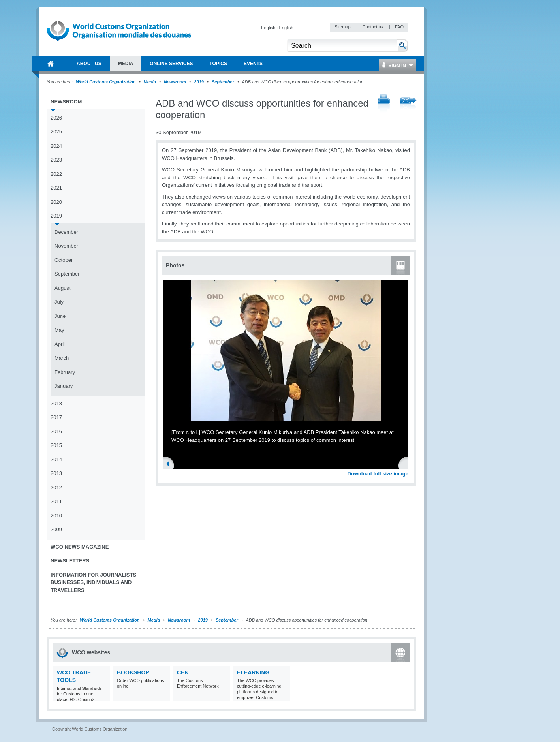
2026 (56, 118)
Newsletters (70, 561)
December (66, 232)
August (62, 288)
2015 (56, 445)
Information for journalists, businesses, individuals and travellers (94, 582)
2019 (199, 82)
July (59, 302)
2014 (56, 459)
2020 (56, 202)
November (66, 246)
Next (407, 465)
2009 (56, 529)
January (64, 386)
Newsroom (175, 82)
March (62, 358)
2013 (56, 473)
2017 (56, 417)
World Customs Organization (106, 82)
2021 (56, 188)
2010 (56, 516)
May (59, 330)
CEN (183, 672)
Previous (170, 465)
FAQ (399, 27)
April (60, 344)
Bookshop (133, 672)
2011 (56, 501)
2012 (56, 487)
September (223, 82)
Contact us (373, 27)
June (60, 316)
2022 (56, 174)
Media (150, 82)
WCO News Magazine (80, 547)
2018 (56, 403)
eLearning (253, 672)
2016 (56, 431)
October (64, 260)
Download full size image (378, 474)
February (65, 372)
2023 (56, 160)
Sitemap (343, 27)
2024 (56, 146)
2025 (56, 132)
